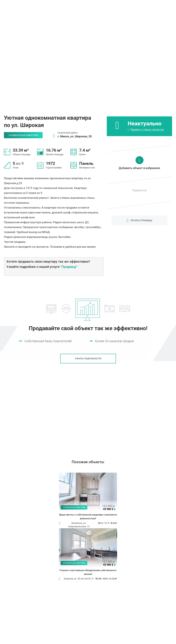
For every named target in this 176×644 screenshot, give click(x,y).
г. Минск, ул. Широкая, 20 (75, 136)
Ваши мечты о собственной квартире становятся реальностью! (88, 517)
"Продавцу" (69, 267)
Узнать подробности (88, 359)
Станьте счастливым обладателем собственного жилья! (88, 572)
